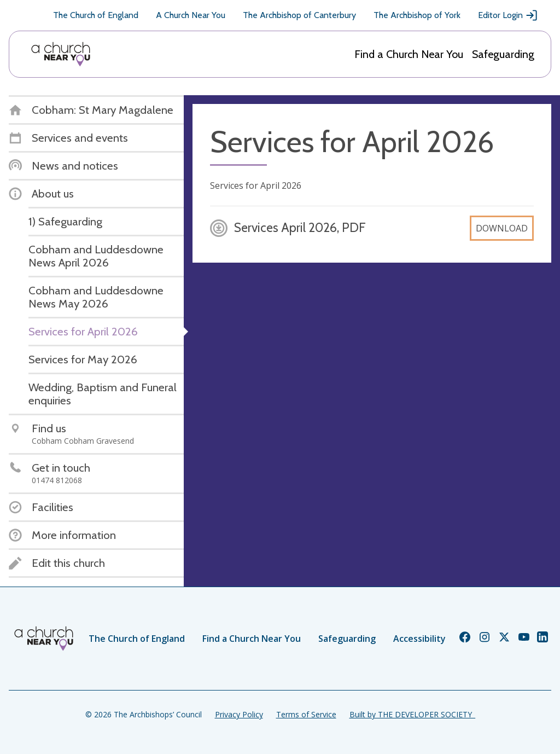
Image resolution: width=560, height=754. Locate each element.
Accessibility (419, 639)
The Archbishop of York (417, 15)
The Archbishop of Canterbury (299, 15)
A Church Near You (191, 15)
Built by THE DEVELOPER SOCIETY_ (412, 714)
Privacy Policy (239, 714)
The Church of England (96, 15)
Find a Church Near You (409, 54)
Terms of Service (306, 714)
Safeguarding (503, 54)
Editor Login (508, 15)
